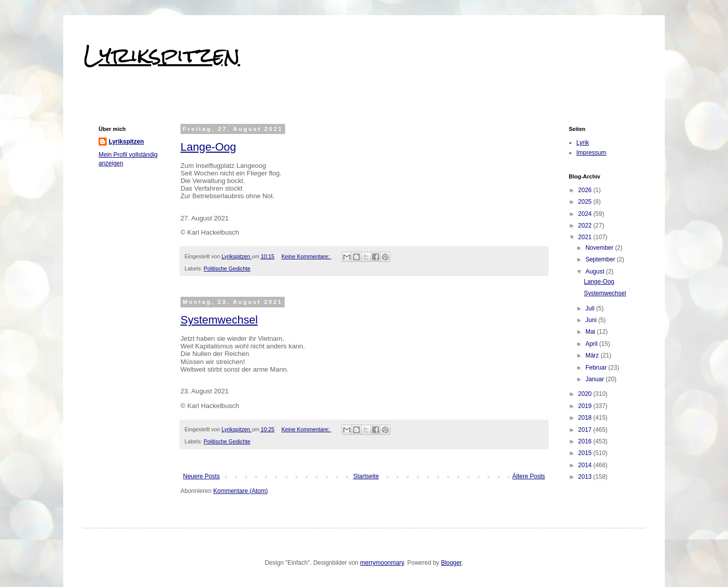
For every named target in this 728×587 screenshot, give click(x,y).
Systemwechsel (219, 320)
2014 (586, 465)
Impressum (591, 153)
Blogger (451, 563)
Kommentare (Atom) (241, 491)
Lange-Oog (208, 147)
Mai (591, 332)
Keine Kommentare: (306, 256)
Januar (596, 379)
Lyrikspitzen (162, 55)
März (593, 355)
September (601, 259)
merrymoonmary (382, 563)
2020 (586, 394)
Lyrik (583, 143)
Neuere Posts (201, 476)
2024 (586, 214)
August (596, 272)
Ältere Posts (529, 476)
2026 (586, 190)
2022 (586, 225)
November (600, 248)
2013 (586, 477)
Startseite (366, 476)
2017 (586, 430)
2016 (586, 441)
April (592, 344)
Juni (592, 320)
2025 (586, 202)
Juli (591, 308)
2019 (586, 406)
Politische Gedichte (227, 268)
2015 (586, 453)
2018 (586, 418)
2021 (586, 237)
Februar (597, 368)
